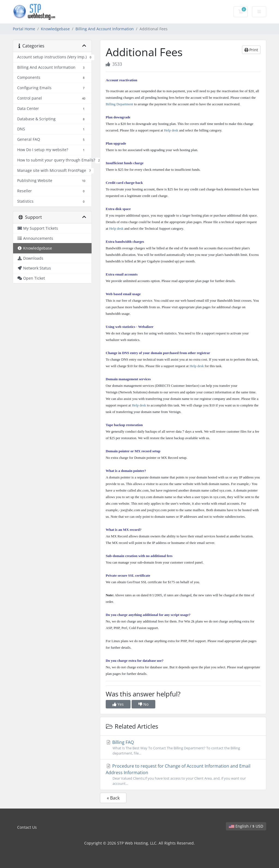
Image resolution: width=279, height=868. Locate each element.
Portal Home (24, 29)
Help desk (171, 130)
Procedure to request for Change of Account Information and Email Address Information (183, 775)
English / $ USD (246, 826)
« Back (113, 798)
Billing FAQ (183, 748)
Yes (118, 704)
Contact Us (27, 827)
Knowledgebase (55, 29)
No (143, 704)
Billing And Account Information (105, 29)
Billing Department (119, 104)
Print (251, 50)
